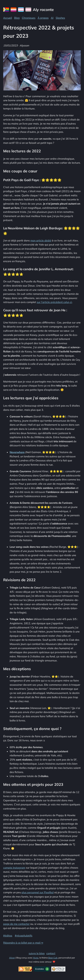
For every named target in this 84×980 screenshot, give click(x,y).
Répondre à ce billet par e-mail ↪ (23, 943)
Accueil (8, 18)
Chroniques (29, 18)
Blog (17, 18)
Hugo (36, 958)
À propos (43, 18)
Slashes (60, 18)
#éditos (8, 936)
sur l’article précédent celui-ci (54, 302)
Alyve (12, 958)
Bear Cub (53, 958)
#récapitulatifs (24, 936)
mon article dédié (41, 240)
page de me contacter (16, 924)
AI (52, 18)
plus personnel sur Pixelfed (38, 892)
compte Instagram (14, 868)
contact (51, 953)
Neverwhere (17, 452)
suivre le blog (37, 953)
